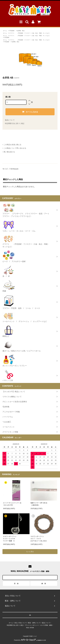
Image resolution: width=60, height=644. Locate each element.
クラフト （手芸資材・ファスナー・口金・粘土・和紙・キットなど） (30, 33)
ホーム (5, 31)
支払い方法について (21, 623)
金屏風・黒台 (21, 31)
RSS (28, 628)
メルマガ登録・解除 (46, 625)
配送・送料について (34, 623)
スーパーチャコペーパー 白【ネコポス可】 (12, 504)
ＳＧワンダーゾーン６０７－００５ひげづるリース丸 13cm (39, 539)
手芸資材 (12, 31)
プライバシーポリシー (31, 625)
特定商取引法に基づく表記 (15, 123)
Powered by (30, 640)
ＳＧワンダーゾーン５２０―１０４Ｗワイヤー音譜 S (10, 539)
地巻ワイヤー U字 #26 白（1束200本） (39, 504)
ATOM (32, 628)
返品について (10, 120)
